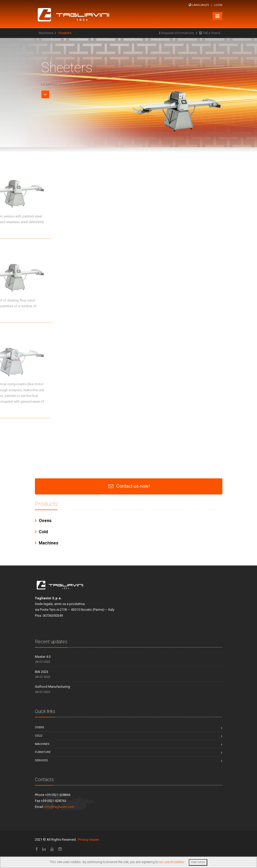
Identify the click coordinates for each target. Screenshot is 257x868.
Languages (201, 5)
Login (218, 5)
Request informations (177, 33)
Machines (46, 33)
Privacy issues (88, 840)
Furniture (43, 752)
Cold (43, 532)
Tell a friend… (213, 33)
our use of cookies (171, 862)
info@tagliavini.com (59, 807)
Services (41, 760)
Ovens (45, 520)
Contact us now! (133, 486)
